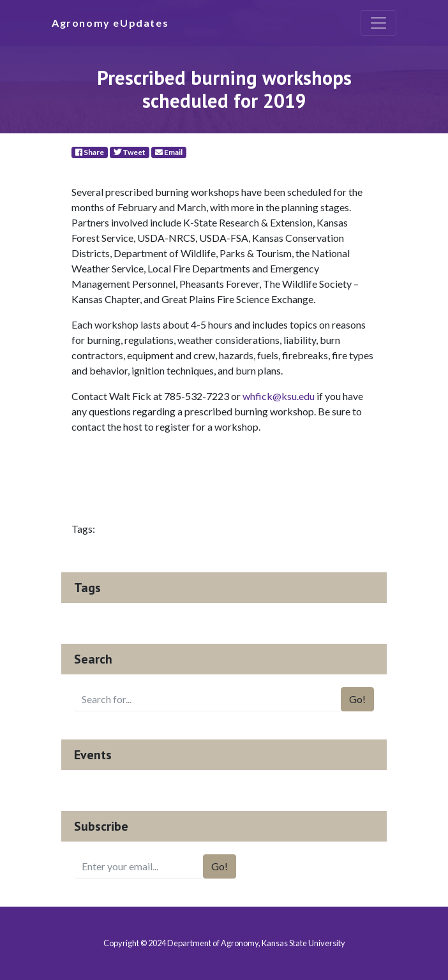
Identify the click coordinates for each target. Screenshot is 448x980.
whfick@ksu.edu (279, 396)
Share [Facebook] (90, 152)
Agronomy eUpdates (110, 23)
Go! (357, 699)
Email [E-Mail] (169, 152)
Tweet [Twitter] (130, 152)
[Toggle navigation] (378, 23)
